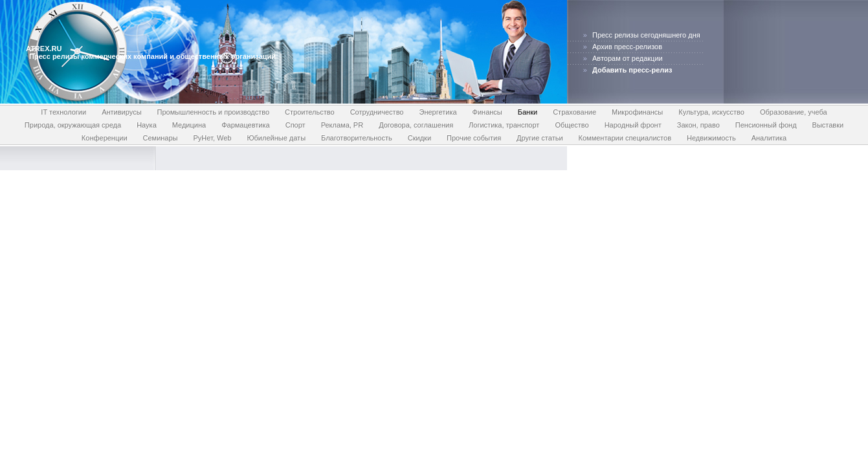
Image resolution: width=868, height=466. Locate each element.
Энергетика (438, 112)
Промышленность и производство (214, 112)
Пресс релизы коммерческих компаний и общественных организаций (152, 56)
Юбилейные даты (276, 138)
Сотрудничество (377, 112)
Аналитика (769, 138)
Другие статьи (540, 138)
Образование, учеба (794, 112)
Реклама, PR (342, 125)
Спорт (295, 125)
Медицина (189, 125)
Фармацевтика (246, 125)
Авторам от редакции (628, 58)
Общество (572, 125)
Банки (528, 112)
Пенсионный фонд (766, 125)
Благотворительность (357, 138)
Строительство (310, 112)
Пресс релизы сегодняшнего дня (646, 35)
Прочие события (474, 138)
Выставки (828, 125)
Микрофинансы (637, 112)
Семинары (161, 138)
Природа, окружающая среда (73, 125)
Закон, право (698, 125)
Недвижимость (711, 138)
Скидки (419, 138)
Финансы (487, 112)
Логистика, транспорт (504, 125)
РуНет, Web (213, 138)
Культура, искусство (711, 112)
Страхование (574, 112)
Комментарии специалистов (625, 138)
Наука (147, 125)
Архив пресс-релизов (627, 47)
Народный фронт (633, 125)
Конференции (105, 138)
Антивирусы (121, 112)
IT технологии (63, 112)
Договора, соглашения (416, 125)
